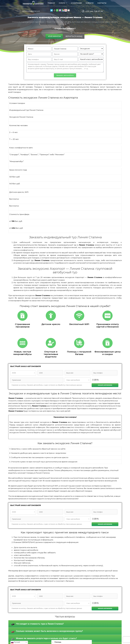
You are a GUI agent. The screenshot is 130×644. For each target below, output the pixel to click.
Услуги (64, 3)
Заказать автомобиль (105, 385)
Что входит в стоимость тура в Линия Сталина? (40, 624)
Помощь (58, 642)
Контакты (102, 3)
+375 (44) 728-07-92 (94, 11)
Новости (90, 3)
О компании (76, 3)
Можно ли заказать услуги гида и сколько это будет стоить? (46, 638)
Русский (15, 642)
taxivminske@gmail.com (31, 11)
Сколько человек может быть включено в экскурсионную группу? (49, 631)
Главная (51, 3)
